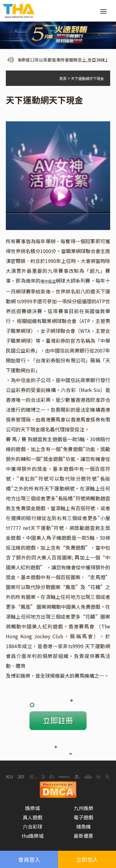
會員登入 (29, 859)
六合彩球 (33, 826)
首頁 (63, 78)
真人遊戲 (33, 817)
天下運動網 (57, 488)
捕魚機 (83, 826)
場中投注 (48, 281)
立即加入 (87, 859)
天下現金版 (33, 429)
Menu (105, 8)
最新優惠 (83, 836)
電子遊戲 (83, 817)
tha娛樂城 (33, 836)
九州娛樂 (83, 808)
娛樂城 (33, 808)
